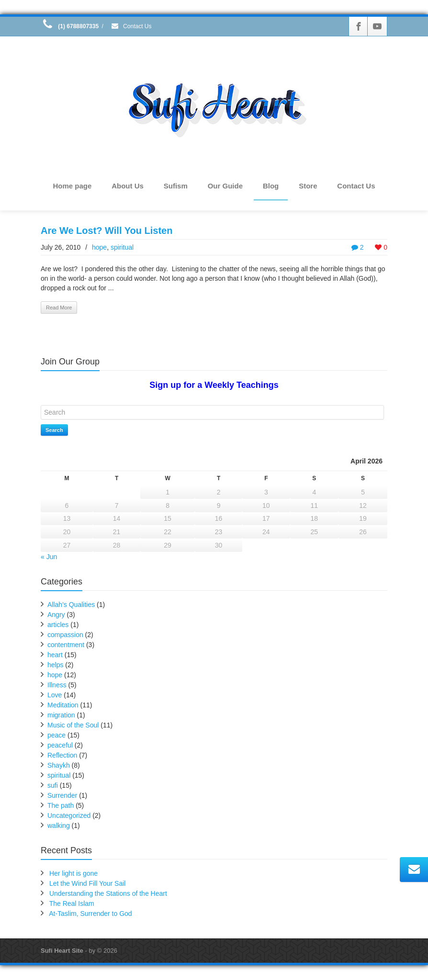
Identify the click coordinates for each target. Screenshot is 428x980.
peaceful (60, 746)
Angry (56, 615)
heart (55, 655)
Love (55, 695)
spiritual (122, 247)
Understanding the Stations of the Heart (108, 894)
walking (59, 826)
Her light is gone (73, 874)
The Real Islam (72, 904)
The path (61, 806)
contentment (66, 645)
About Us (128, 186)
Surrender (62, 796)
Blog (271, 186)
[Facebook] (359, 26)
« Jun (49, 557)
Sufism (176, 186)
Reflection (62, 756)
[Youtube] (377, 26)
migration (61, 716)
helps (55, 665)
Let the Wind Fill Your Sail (88, 884)
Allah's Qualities (71, 605)
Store (308, 186)
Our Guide (225, 186)
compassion (65, 635)
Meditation (63, 705)
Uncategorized (69, 816)
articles (58, 625)
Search (54, 430)
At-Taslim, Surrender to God (90, 914)
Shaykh (59, 766)
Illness (57, 685)
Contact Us (131, 26)
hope (99, 247)
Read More (59, 308)
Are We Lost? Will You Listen (107, 231)
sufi (53, 786)
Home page (72, 186)
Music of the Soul (73, 726)
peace (56, 736)
